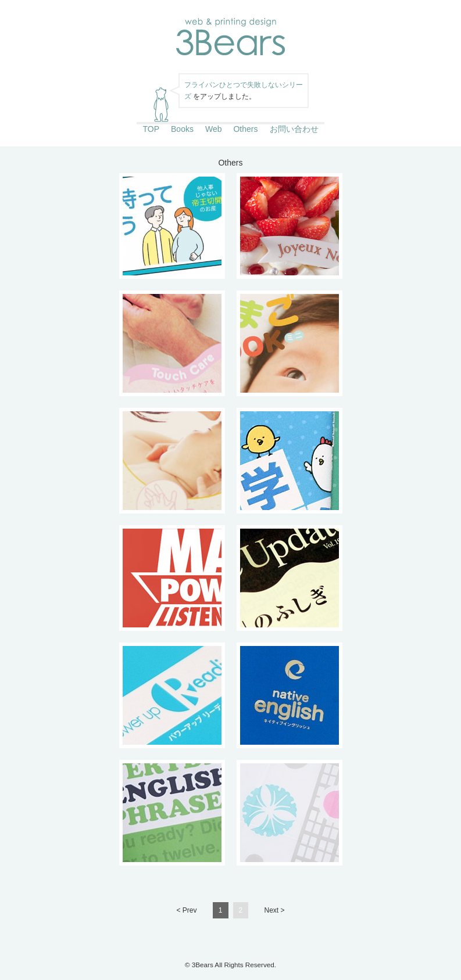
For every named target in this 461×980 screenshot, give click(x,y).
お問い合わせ (294, 129)
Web (214, 129)
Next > (275, 910)
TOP (151, 129)
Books (182, 129)
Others (245, 129)
